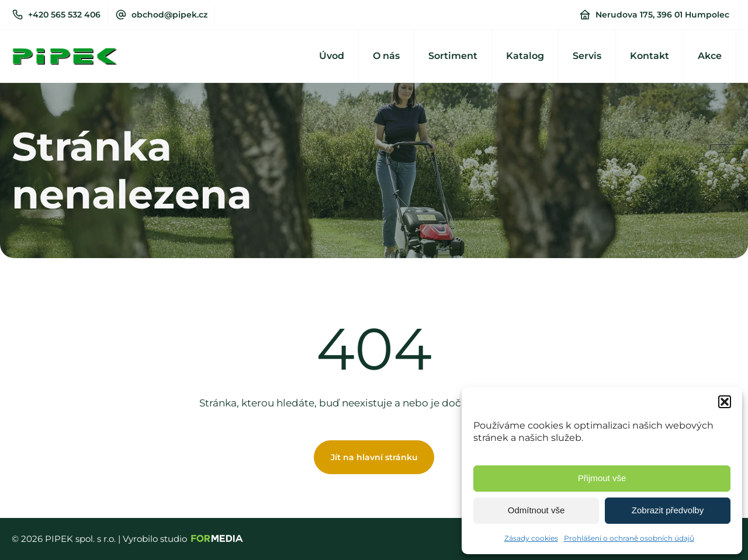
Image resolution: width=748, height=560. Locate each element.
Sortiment (453, 56)
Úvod (332, 56)
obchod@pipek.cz (169, 15)
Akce (710, 56)
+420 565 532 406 (64, 15)
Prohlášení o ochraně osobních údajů (629, 538)
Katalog (525, 56)
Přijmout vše (602, 478)
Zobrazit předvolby (668, 510)
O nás (386, 56)
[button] (725, 402)
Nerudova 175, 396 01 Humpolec (662, 15)
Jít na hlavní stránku (374, 457)
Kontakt (650, 56)
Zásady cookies (531, 538)
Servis (587, 56)
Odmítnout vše (536, 510)
